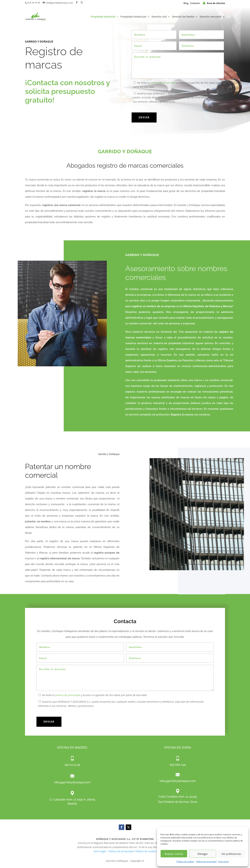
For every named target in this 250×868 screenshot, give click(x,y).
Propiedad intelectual (133, 17)
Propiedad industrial (103, 17)
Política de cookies (185, 861)
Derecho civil (159, 17)
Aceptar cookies (174, 854)
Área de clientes (214, 3)
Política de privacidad (206, 861)
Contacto (195, 3)
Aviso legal (223, 861)
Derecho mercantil (211, 17)
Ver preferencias (231, 854)
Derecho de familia (183, 17)
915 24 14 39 (34, 3)
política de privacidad (163, 83)
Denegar (203, 854)
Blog (186, 3)
